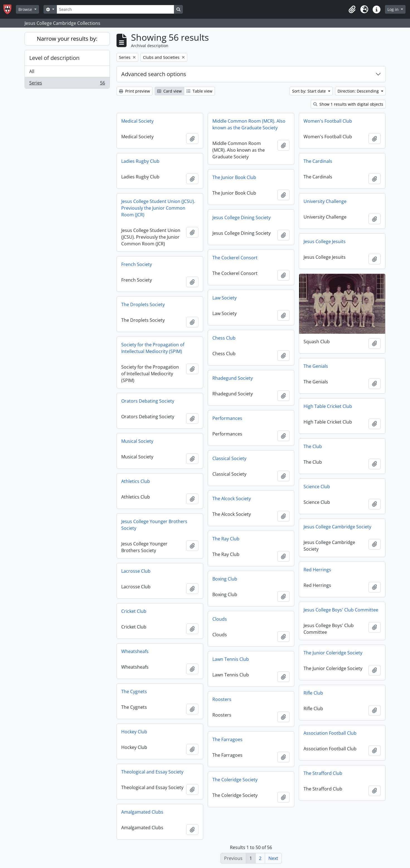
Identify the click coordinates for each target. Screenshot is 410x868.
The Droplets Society (143, 304)
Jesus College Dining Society (242, 217)
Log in (394, 9)
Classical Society (229, 458)
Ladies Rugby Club (140, 161)
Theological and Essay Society (152, 772)
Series (67, 84)
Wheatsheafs (135, 651)
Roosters (222, 699)
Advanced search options (154, 74)
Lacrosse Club (136, 571)
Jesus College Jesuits (325, 241)
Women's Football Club (328, 121)
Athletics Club (136, 481)
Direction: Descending (359, 91)
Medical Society (137, 121)
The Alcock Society (232, 499)
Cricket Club (134, 611)
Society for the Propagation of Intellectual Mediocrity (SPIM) (153, 348)
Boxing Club (225, 579)
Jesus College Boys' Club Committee (341, 610)
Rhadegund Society (233, 378)
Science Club (317, 487)
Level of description (54, 58)
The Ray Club (226, 539)
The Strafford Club (323, 773)
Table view (199, 91)
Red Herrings (317, 570)
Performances (227, 418)
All (32, 71)
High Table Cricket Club (328, 406)
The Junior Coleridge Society (333, 653)
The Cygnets (134, 692)
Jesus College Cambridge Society (337, 527)
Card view (169, 91)
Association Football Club (330, 733)
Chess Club (224, 338)
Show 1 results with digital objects (348, 104)
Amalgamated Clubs (142, 812)
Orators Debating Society (148, 401)
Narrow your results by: (67, 39)
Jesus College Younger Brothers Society (154, 525)
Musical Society (137, 441)
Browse (26, 9)
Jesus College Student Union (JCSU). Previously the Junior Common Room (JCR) (158, 208)
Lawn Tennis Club (231, 659)
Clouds (220, 619)
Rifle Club (313, 693)
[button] (352, 9)
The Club (313, 446)
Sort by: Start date (310, 91)
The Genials (316, 366)
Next (273, 858)
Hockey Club (134, 732)
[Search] (115, 9)
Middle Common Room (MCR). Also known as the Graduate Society (249, 124)
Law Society (225, 298)
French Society (137, 264)
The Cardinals (318, 161)
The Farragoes (227, 739)
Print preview (134, 91)
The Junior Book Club (234, 177)
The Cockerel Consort (235, 258)
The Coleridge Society (235, 780)
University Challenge (325, 201)
